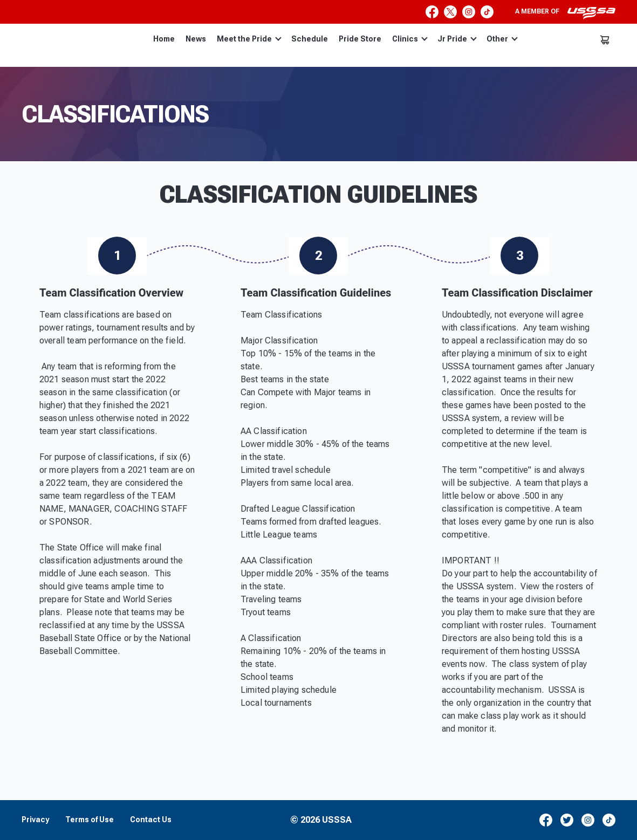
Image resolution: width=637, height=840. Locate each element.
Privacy (35, 820)
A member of (565, 13)
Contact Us (151, 820)
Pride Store (360, 39)
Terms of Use (90, 820)
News (196, 39)
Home (164, 39)
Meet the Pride (249, 39)
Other (502, 39)
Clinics (410, 39)
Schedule (310, 39)
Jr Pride (457, 39)
